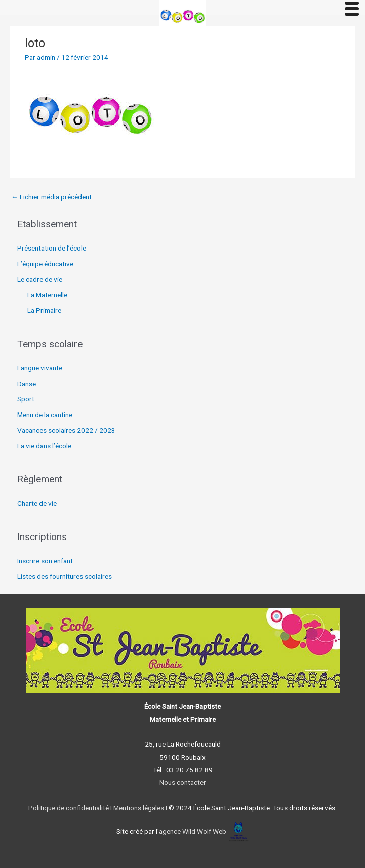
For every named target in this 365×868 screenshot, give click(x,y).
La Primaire (44, 310)
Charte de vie (37, 503)
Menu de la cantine (45, 415)
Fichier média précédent (51, 197)
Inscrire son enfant (45, 561)
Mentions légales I (139, 808)
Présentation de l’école (52, 248)
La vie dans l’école (44, 446)
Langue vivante (40, 368)
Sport (26, 399)
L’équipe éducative (45, 264)
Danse (27, 384)
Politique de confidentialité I (70, 808)
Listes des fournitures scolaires (65, 576)
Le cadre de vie (40, 279)
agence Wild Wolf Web (193, 831)
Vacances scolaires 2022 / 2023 (66, 430)
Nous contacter (183, 782)
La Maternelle (47, 295)
